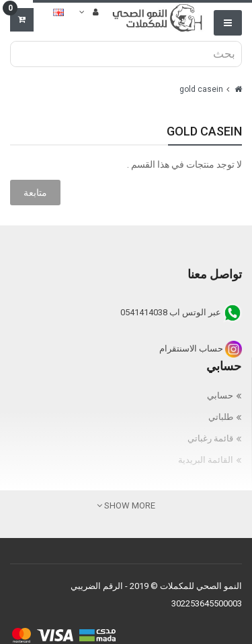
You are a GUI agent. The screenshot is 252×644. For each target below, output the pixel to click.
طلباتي (221, 417)
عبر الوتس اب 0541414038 (181, 312)
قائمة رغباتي (210, 438)
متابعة (35, 193)
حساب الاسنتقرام (201, 348)
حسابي (220, 395)
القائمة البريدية (206, 460)
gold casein (201, 89)
